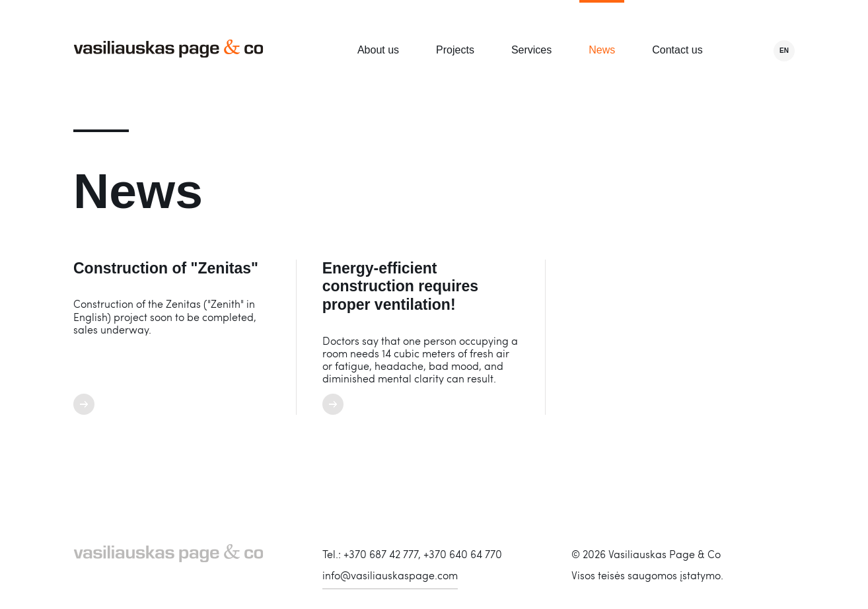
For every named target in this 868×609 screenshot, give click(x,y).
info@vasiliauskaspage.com (390, 575)
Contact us (677, 50)
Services (531, 50)
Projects (455, 50)
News (602, 50)
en (784, 51)
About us (378, 50)
